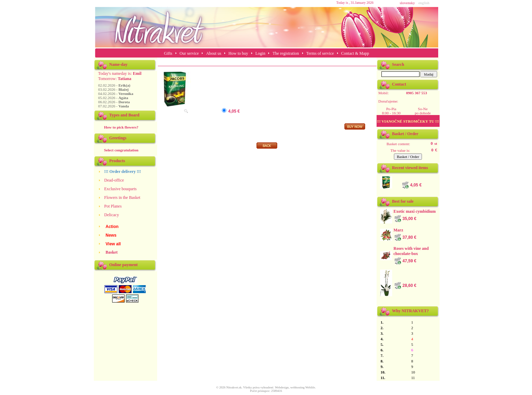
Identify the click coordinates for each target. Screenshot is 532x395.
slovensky (407, 3)
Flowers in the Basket (122, 197)
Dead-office (114, 180)
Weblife (310, 387)
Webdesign (282, 387)
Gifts (168, 53)
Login (260, 53)
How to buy (238, 53)
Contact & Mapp (355, 53)
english (424, 3)
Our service (189, 53)
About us (214, 53)
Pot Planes (113, 206)
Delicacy (112, 215)
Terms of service (320, 53)
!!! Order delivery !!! (123, 172)
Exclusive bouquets (120, 189)
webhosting (297, 387)
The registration (286, 53)
